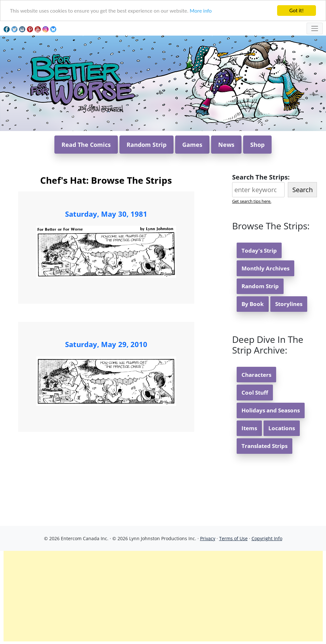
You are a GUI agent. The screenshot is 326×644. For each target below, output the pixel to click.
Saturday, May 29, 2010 (106, 344)
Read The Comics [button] (86, 145)
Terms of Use (233, 538)
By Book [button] (253, 304)
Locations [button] (282, 428)
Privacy (208, 538)
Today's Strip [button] (259, 251)
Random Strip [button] (146, 145)
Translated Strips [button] (264, 446)
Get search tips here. (252, 201)
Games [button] (192, 145)
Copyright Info (267, 538)
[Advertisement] (163, 596)
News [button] (226, 145)
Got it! (297, 11)
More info (201, 11)
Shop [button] (257, 145)
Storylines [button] (289, 304)
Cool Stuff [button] (255, 393)
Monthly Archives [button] (265, 268)
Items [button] (249, 428)
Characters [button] (256, 375)
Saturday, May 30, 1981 (106, 214)
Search (303, 190)
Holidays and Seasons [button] (271, 410)
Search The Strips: (261, 177)
